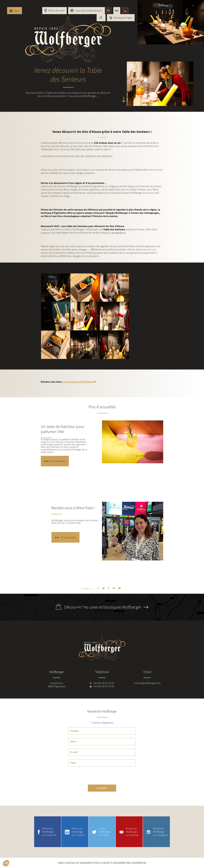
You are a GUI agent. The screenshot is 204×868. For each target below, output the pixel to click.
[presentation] (102, 775)
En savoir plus (58, 461)
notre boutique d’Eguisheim (78, 382)
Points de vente (56, 11)
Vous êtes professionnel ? (89, 11)
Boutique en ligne (123, 18)
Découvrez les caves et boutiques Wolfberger (103, 607)
